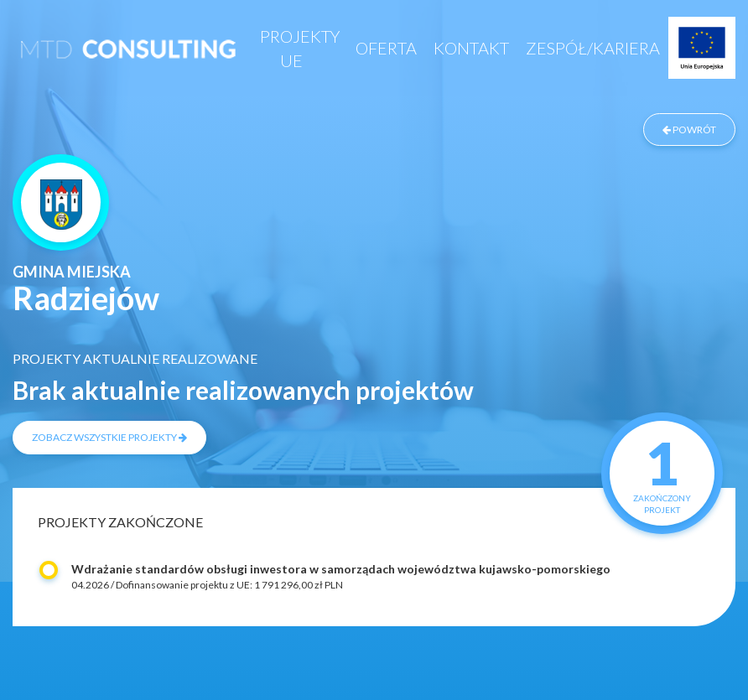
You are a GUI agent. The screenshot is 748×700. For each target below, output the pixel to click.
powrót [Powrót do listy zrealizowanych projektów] (689, 130)
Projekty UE (300, 48)
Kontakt (471, 48)
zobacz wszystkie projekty (109, 437)
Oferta (386, 48)
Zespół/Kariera (593, 48)
